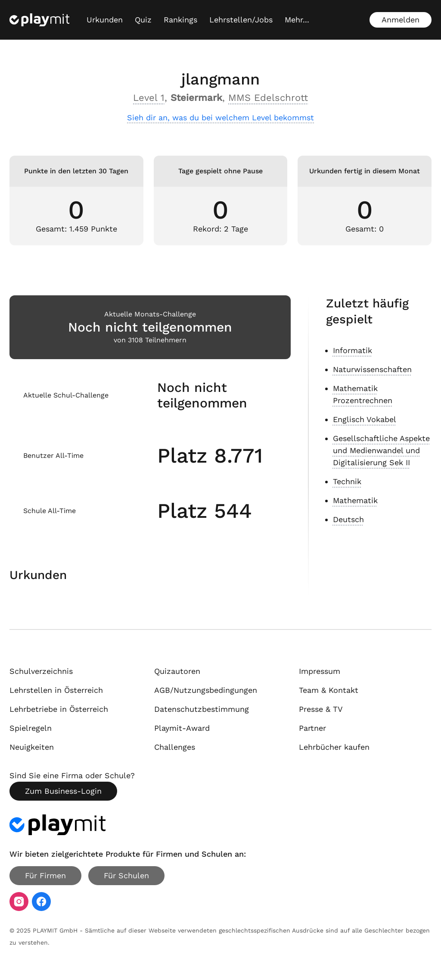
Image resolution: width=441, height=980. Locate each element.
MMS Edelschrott (268, 98)
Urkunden (105, 20)
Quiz (143, 20)
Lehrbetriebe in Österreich (59, 709)
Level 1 (149, 98)
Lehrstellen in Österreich (56, 690)
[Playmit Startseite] (39, 20)
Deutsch (348, 519)
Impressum (320, 671)
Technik (347, 481)
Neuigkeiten (32, 747)
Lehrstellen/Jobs (241, 20)
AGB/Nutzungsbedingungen (206, 690)
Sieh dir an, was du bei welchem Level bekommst (220, 117)
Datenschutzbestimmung (202, 709)
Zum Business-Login (63, 791)
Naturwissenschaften (372, 369)
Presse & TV (321, 709)
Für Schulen (126, 875)
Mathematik (355, 500)
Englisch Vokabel (365, 419)
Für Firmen (45, 875)
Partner (312, 728)
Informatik (352, 350)
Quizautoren (177, 671)
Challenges (175, 747)
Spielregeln (31, 728)
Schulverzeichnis (41, 671)
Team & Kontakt (329, 690)
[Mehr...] (297, 20)
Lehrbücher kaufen (334, 747)
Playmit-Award (182, 728)
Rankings (180, 20)
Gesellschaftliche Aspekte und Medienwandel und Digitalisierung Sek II (381, 450)
